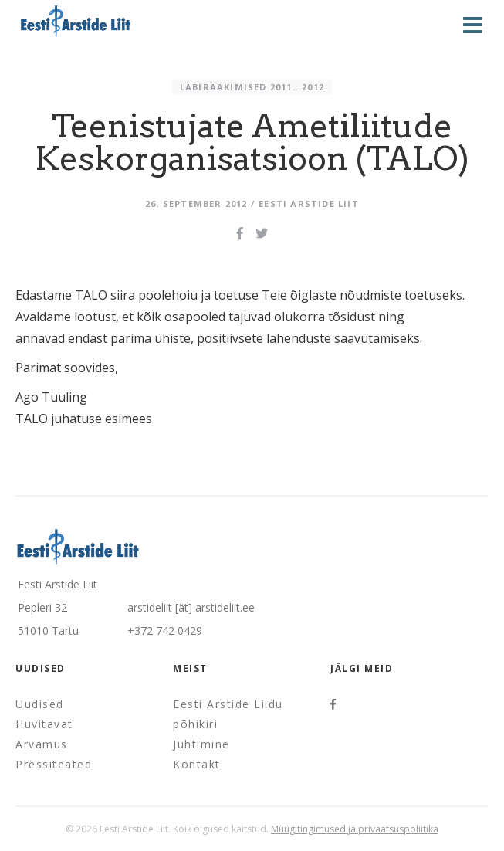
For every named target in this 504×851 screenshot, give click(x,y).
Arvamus (42, 744)
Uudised (40, 704)
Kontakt (197, 764)
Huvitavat (44, 724)
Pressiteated (54, 764)
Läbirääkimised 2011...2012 (252, 87)
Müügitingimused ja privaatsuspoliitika (355, 829)
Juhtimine (201, 744)
